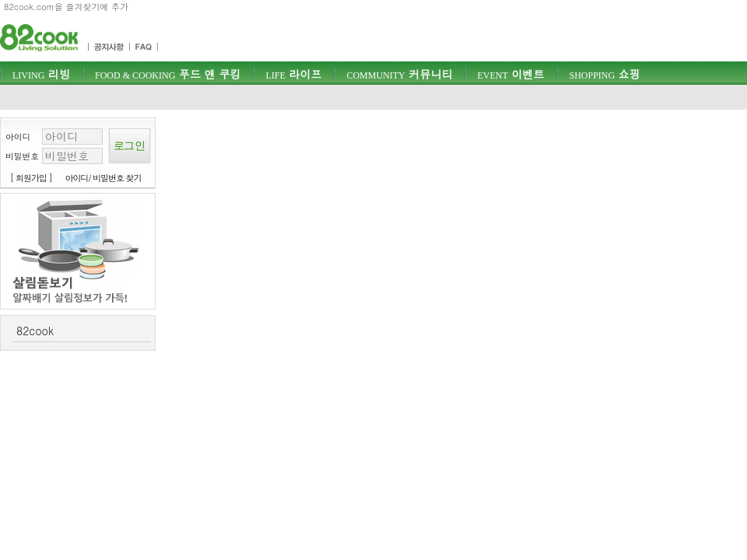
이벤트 (510, 74)
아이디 (18, 136)
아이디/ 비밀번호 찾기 (103, 178)
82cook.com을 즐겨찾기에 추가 (66, 7)
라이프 (293, 74)
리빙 (41, 74)
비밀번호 (22, 156)
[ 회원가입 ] (31, 178)
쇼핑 (604, 74)
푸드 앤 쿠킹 (168, 74)
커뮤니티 (399, 74)
